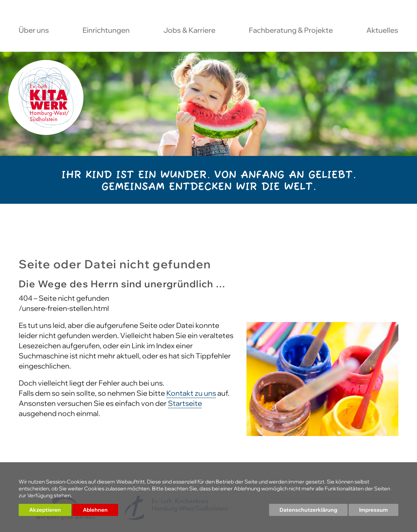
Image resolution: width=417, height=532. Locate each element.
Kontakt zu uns (191, 393)
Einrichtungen (106, 31)
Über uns (34, 31)
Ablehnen (95, 510)
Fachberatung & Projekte (291, 31)
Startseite (185, 403)
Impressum (373, 510)
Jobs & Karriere (189, 31)
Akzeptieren (45, 510)
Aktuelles (382, 31)
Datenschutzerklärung (308, 510)
